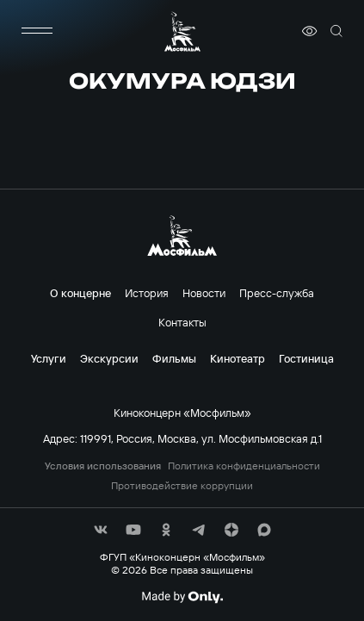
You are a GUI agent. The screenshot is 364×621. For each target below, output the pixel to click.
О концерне (80, 293)
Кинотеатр (238, 358)
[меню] (37, 31)
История (147, 293)
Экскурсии (109, 358)
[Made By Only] (182, 597)
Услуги (49, 358)
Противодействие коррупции (182, 486)
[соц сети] (101, 530)
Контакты (182, 322)
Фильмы (174, 358)
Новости (204, 293)
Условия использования (103, 466)
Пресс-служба (277, 293)
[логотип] (182, 31)
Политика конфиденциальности (244, 466)
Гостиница (306, 358)
